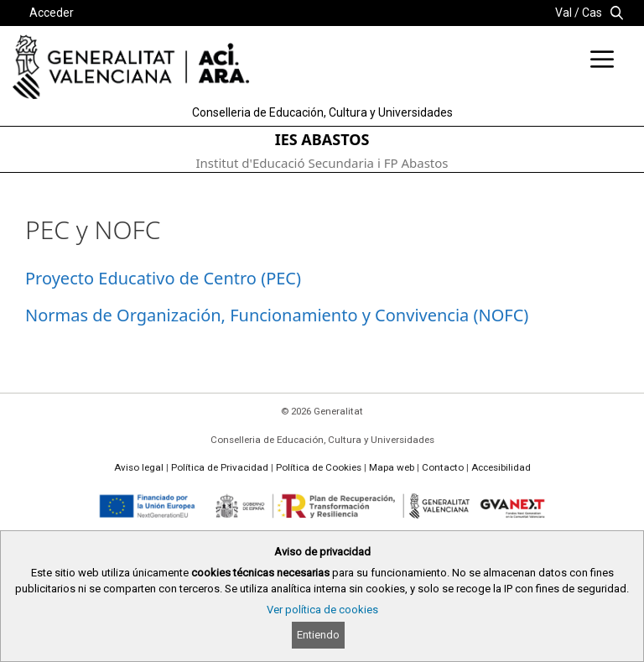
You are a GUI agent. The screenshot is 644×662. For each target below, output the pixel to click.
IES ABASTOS (322, 139)
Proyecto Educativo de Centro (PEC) (163, 278)
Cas (592, 13)
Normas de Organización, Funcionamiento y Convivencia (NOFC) (277, 315)
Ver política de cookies (322, 610)
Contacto (443, 467)
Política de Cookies (319, 467)
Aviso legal (139, 467)
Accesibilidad (501, 467)
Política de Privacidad (220, 467)
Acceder (52, 13)
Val (563, 13)
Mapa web (392, 467)
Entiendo (318, 635)
